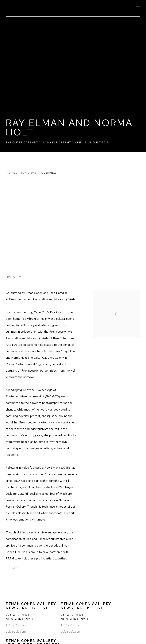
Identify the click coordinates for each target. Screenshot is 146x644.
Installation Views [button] (21, 173)
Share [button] (13, 568)
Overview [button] (49, 173)
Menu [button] (137, 8)
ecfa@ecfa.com (16, 632)
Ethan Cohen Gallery (38, 8)
